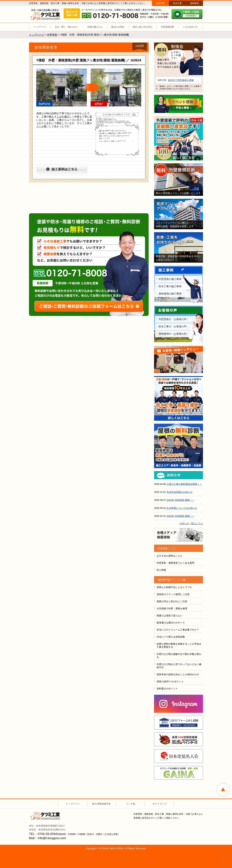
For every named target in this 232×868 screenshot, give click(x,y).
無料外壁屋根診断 (179, 180)
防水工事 (177, 3)
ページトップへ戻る (223, 790)
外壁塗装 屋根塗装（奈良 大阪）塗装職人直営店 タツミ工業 (45, 14)
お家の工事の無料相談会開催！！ (184, 484)
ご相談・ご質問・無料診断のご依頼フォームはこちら (89, 306)
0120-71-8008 (70, 273)
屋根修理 (194, 3)
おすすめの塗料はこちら (170, 556)
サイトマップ (159, 804)
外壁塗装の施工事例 (170, 279)
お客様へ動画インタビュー (179, 360)
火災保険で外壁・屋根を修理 (172, 608)
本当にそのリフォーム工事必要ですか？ (178, 630)
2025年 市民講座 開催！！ (180, 500)
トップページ (40, 27)
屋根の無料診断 (179, 446)
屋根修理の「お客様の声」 (174, 334)
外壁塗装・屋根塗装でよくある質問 (175, 563)
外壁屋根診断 (167, 27)
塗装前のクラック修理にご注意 (173, 594)
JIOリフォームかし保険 (179, 723)
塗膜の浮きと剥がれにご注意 (172, 601)
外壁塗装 (160, 3)
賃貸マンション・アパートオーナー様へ (179, 214)
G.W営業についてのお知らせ (182, 508)
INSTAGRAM (179, 704)
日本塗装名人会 (179, 756)
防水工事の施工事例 (170, 286)
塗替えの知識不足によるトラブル (174, 587)
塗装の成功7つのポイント (170, 682)
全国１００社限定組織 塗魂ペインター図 (179, 739)
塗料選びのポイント (167, 689)
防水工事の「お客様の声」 (174, 326)
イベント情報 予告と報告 (179, 104)
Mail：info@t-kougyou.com (47, 838)
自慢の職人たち (95, 27)
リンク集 (130, 804)
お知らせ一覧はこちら (191, 523)
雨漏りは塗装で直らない (170, 616)
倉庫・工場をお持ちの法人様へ (179, 247)
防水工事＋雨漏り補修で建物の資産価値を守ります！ (179, 398)
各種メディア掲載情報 (179, 535)
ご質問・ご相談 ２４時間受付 (187, 14)
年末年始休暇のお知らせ (180, 492)
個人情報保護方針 (101, 804)
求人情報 (161, 570)
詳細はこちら (179, 72)
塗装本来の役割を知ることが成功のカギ (178, 674)
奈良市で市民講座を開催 (181, 80)
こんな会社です (190, 27)
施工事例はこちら (62, 169)
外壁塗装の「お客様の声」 (174, 319)
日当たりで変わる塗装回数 (171, 637)
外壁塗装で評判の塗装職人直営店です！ (179, 138)
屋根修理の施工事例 (170, 294)
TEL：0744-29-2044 (43, 834)
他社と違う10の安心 (143, 27)
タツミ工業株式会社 (45, 816)
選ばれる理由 (118, 27)
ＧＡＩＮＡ (179, 773)
